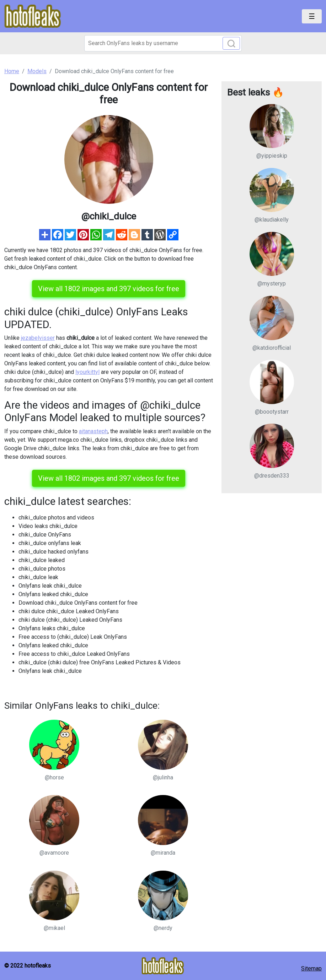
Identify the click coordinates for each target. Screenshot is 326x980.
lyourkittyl (87, 372)
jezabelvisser (38, 338)
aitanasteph (93, 431)
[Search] (163, 43)
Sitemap (311, 968)
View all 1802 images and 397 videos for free (109, 289)
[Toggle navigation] (312, 16)
